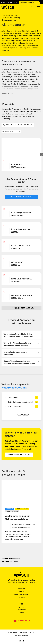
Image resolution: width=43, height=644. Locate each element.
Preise (21, 592)
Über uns (21, 589)
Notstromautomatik (21, 407)
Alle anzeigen (21, 415)
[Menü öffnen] (38, 7)
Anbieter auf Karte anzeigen (18, 125)
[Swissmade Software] (21, 621)
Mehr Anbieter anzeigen (21, 308)
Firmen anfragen (21, 197)
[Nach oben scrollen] (40, 560)
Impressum (21, 607)
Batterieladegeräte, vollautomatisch (21, 402)
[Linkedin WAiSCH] (20, 641)
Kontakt (21, 613)
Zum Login (22, 597)
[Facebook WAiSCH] (24, 641)
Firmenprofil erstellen (19, 455)
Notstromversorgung (14, 388)
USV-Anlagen (21, 398)
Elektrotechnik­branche (30, 2)
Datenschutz (21, 610)
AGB (22, 604)
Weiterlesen (7, 94)
